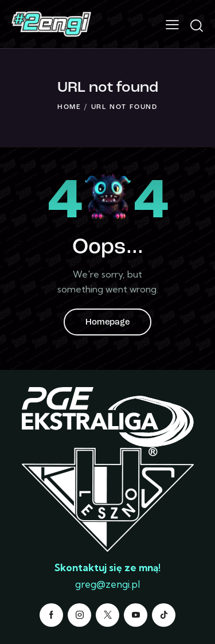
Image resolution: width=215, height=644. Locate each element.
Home (69, 107)
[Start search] (196, 26)
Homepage (107, 323)
